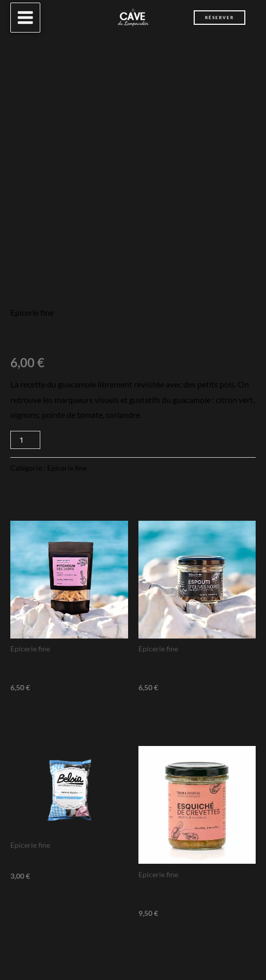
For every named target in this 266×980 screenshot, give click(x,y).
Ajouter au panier (100, 440)
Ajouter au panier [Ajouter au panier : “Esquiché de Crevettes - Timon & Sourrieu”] (192, 936)
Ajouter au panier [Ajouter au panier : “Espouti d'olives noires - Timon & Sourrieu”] (192, 711)
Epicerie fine (32, 312)
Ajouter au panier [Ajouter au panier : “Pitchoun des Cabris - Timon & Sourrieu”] (64, 711)
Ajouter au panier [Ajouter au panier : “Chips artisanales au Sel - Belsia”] (64, 899)
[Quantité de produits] (25, 440)
